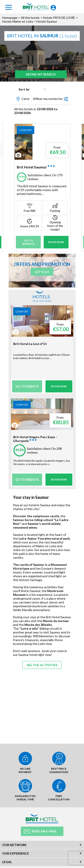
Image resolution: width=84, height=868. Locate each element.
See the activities (42, 665)
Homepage (10, 18)
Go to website (28, 242)
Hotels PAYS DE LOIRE (59, 18)
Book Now (56, 242)
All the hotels (30, 18)
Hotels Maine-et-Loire (18, 21)
